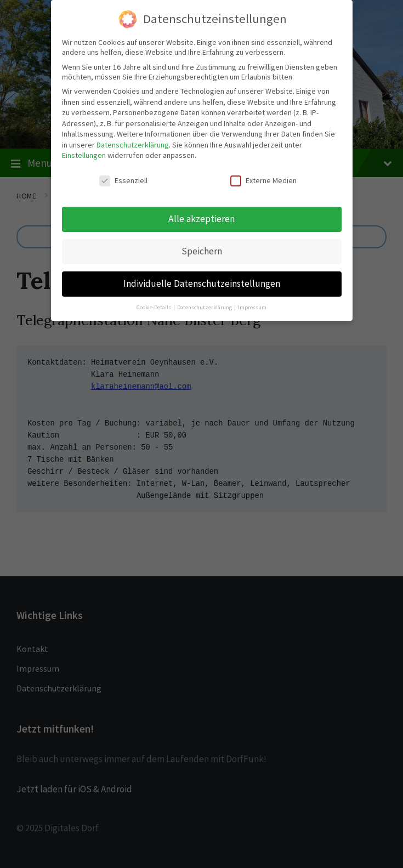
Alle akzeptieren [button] (201, 218)
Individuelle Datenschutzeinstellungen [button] (202, 282)
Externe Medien (263, 179)
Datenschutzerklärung (133, 144)
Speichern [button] (202, 250)
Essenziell (123, 179)
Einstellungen (84, 154)
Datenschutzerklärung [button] (205, 306)
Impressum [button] (252, 306)
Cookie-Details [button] (154, 306)
